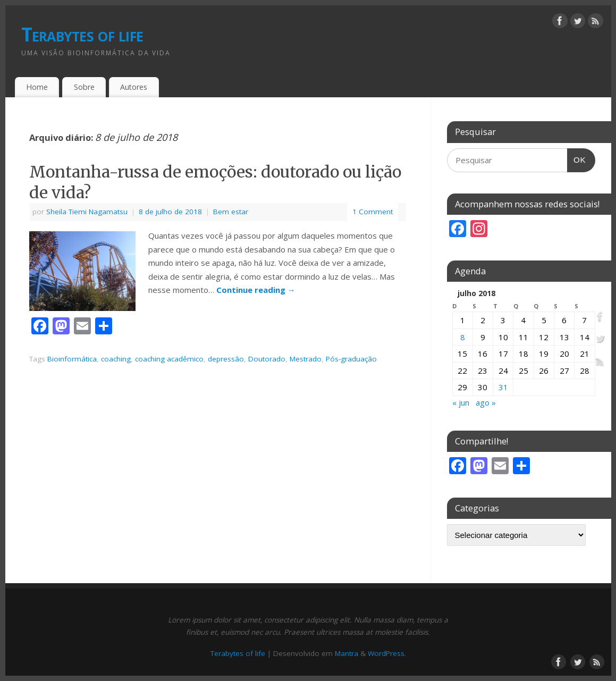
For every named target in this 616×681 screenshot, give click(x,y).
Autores (134, 87)
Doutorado (267, 359)
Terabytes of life (82, 34)
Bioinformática (72, 359)
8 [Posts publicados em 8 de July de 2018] (463, 337)
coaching (116, 359)
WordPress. (387, 653)
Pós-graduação (351, 359)
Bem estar (231, 212)
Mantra (347, 653)
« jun (461, 402)
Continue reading (256, 290)
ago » (486, 402)
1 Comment (373, 212)
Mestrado (306, 359)
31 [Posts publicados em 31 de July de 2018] (503, 387)
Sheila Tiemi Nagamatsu (87, 212)
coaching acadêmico (169, 359)
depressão (226, 359)
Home (37, 87)
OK (577, 157)
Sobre (84, 87)
